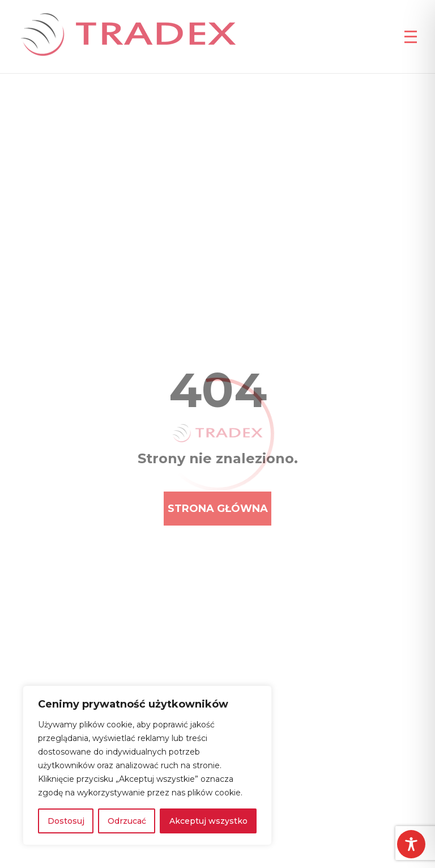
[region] (147, 765)
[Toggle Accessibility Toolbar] (411, 844)
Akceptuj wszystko (208, 821)
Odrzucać (127, 821)
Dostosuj (66, 821)
